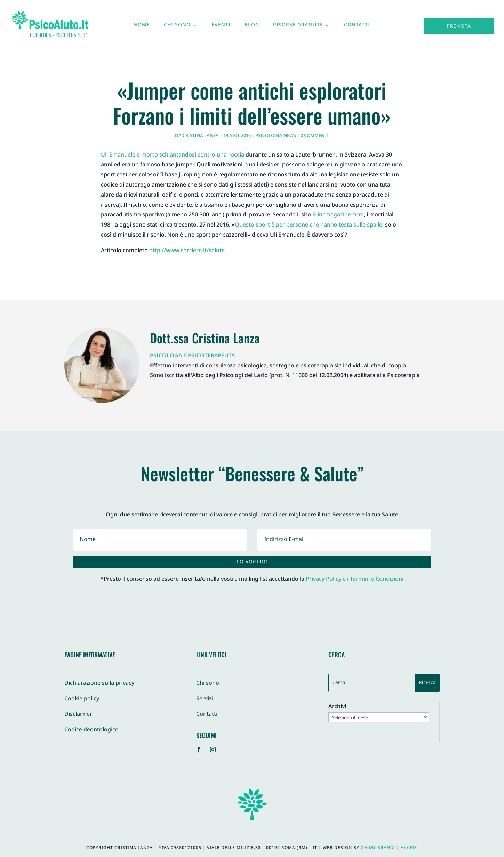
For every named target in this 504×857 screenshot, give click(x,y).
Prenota (459, 27)
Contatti (357, 27)
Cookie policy (82, 699)
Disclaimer (78, 715)
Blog (252, 27)
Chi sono (177, 27)
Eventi (221, 27)
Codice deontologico (91, 730)
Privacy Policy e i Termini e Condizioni (355, 580)
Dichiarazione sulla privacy (99, 684)
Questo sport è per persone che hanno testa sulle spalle (309, 225)
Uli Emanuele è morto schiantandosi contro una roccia (173, 155)
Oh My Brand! (378, 848)
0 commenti (315, 136)
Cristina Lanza (201, 136)
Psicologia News (276, 136)
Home (142, 27)
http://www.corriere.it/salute (187, 251)
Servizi (205, 699)
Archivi (337, 707)
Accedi (409, 848)
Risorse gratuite (298, 27)
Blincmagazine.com (338, 215)
